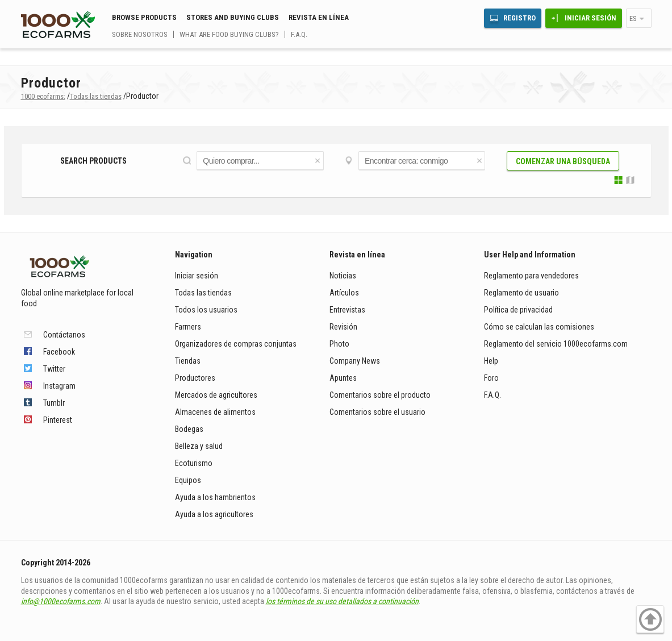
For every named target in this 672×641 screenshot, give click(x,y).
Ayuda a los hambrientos (215, 497)
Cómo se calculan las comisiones (539, 327)
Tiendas (188, 361)
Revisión (343, 327)
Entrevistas (347, 310)
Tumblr (54, 403)
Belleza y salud (199, 446)
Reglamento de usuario (521, 293)
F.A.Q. (299, 34)
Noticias (343, 276)
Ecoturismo (194, 463)
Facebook (59, 352)
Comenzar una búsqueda (563, 161)
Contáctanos (64, 335)
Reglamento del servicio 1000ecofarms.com (556, 344)
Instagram (59, 386)
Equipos (188, 480)
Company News (355, 361)
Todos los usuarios (206, 310)
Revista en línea (319, 17)
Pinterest (58, 420)
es (633, 18)
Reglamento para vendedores (531, 276)
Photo (339, 344)
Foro (491, 378)
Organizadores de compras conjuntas (236, 344)
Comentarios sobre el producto (380, 395)
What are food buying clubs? (229, 34)
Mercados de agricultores (216, 395)
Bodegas (189, 429)
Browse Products (144, 17)
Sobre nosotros (140, 34)
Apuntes (343, 378)
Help (491, 361)
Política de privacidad (519, 310)
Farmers (188, 327)
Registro (519, 18)
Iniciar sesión (590, 18)
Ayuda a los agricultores (214, 514)
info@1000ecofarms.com (61, 601)
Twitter (54, 369)
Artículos (344, 293)
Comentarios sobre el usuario (377, 412)
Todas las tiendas (203, 293)
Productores (195, 378)
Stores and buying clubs (233, 17)
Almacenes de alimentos (215, 412)
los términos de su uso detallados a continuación (342, 601)
